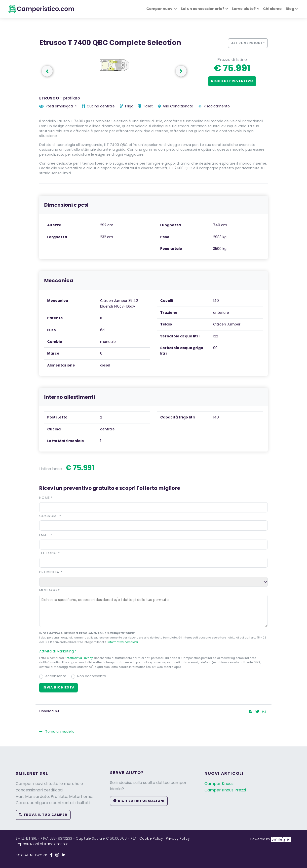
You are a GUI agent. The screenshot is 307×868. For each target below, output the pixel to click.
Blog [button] (290, 9)
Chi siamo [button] (272, 9)
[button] (153, 651)
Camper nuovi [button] (160, 9)
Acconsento (56, 676)
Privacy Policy (178, 838)
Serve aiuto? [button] (244, 9)
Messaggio (50, 590)
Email (46, 535)
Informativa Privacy (79, 658)
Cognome (50, 516)
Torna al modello (57, 731)
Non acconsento (92, 676)
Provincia (51, 572)
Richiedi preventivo (232, 81)
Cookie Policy (151, 838)
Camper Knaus (219, 784)
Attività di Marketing (60, 651)
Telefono (50, 553)
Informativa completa (123, 642)
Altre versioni (247, 43)
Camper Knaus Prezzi (225, 790)
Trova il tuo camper (43, 815)
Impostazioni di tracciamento (42, 844)
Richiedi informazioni (139, 801)
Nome (46, 498)
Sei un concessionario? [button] (203, 9)
